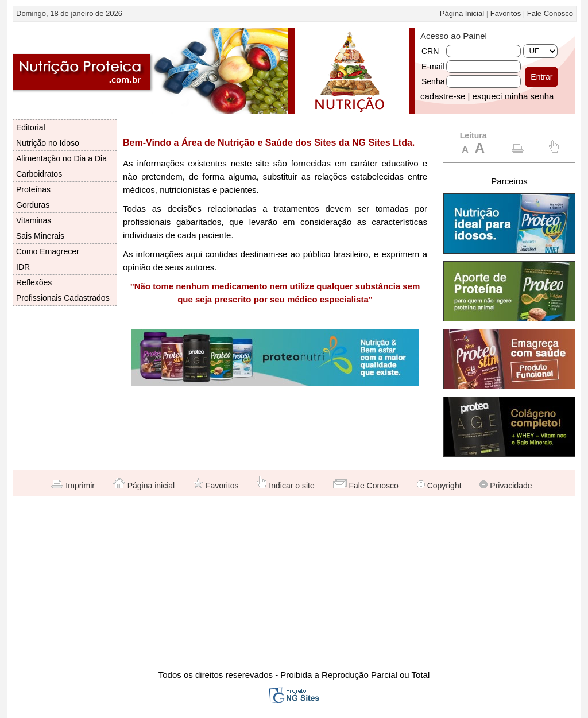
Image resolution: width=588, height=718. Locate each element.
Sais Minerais (40, 236)
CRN (430, 51)
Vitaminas (34, 220)
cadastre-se (443, 96)
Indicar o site (285, 486)
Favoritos (506, 13)
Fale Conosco (550, 13)
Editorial (31, 127)
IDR (23, 267)
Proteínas (33, 189)
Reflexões (34, 282)
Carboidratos (39, 174)
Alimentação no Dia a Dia (61, 158)
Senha (433, 81)
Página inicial (144, 486)
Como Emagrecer (48, 251)
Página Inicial (462, 13)
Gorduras (33, 205)
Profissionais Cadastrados (63, 298)
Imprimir (73, 486)
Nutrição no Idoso (48, 143)
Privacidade (506, 486)
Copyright (439, 486)
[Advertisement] (294, 582)
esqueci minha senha (513, 96)
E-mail (433, 67)
